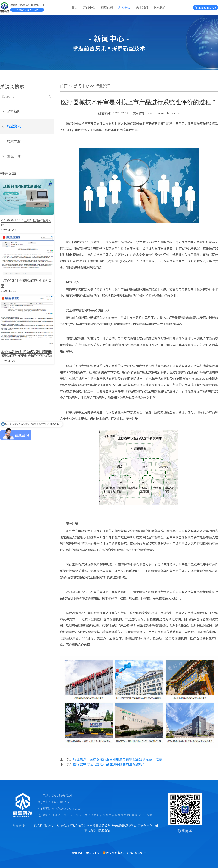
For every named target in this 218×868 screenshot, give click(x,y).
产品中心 (89, 7)
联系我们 (160, 7)
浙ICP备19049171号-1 (87, 853)
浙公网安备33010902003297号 (125, 853)
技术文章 (14, 141)
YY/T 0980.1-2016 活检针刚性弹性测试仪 (26, 222)
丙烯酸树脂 (145, 826)
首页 (75, 7)
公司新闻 (14, 111)
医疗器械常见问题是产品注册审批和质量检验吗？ (109, 764)
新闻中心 (124, 7)
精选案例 (107, 7)
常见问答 (14, 157)
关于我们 (142, 7)
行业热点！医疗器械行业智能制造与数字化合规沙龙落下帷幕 (118, 759)
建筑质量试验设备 (99, 826)
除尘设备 (104, 830)
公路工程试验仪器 (73, 826)
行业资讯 (14, 126)
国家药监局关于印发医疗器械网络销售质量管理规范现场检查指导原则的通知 (26, 353)
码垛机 (38, 826)
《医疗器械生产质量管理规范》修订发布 (26, 283)
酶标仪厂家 (52, 826)
